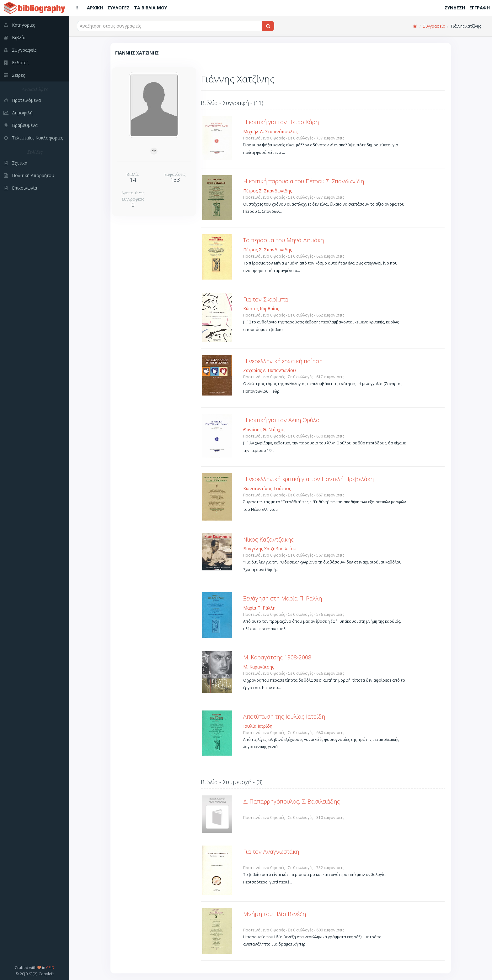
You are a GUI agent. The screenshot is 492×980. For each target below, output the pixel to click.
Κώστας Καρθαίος (261, 309)
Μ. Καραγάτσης (259, 667)
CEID (50, 967)
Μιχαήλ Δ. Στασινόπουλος (270, 131)
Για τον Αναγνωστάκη (271, 852)
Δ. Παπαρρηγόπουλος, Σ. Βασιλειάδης (291, 801)
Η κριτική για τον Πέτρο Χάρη (281, 122)
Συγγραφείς (434, 26)
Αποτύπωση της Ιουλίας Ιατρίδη (284, 716)
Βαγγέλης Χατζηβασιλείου (270, 549)
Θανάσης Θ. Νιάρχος (264, 430)
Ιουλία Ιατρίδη (258, 726)
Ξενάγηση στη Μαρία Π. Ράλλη (283, 598)
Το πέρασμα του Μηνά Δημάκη (283, 240)
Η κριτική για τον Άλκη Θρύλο (281, 420)
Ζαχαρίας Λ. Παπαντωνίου (270, 370)
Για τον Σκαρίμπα (266, 299)
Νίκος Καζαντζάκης (268, 539)
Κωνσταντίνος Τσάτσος (267, 488)
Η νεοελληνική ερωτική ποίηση (283, 361)
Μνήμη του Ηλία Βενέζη (275, 914)
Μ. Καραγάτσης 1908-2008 (277, 657)
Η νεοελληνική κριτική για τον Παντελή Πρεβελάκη (308, 479)
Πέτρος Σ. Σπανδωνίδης (267, 191)
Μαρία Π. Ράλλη (259, 608)
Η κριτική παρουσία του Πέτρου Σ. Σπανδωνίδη (304, 181)
